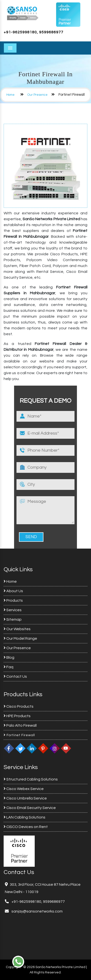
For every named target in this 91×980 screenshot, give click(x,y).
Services (13, 610)
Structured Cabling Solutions (31, 779)
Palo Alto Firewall (20, 725)
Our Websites (17, 629)
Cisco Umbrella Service (25, 798)
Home (10, 95)
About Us (13, 591)
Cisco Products (19, 706)
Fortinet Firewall (19, 735)
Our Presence (37, 95)
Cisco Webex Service (24, 789)
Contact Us (15, 676)
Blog (9, 657)
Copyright (13, 967)
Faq (8, 667)
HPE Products (17, 716)
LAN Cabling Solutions (25, 817)
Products (13, 600)
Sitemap (13, 619)
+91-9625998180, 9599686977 (33, 32)
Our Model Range (20, 638)
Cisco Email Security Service (30, 808)
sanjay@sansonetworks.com (37, 911)
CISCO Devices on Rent (26, 827)
